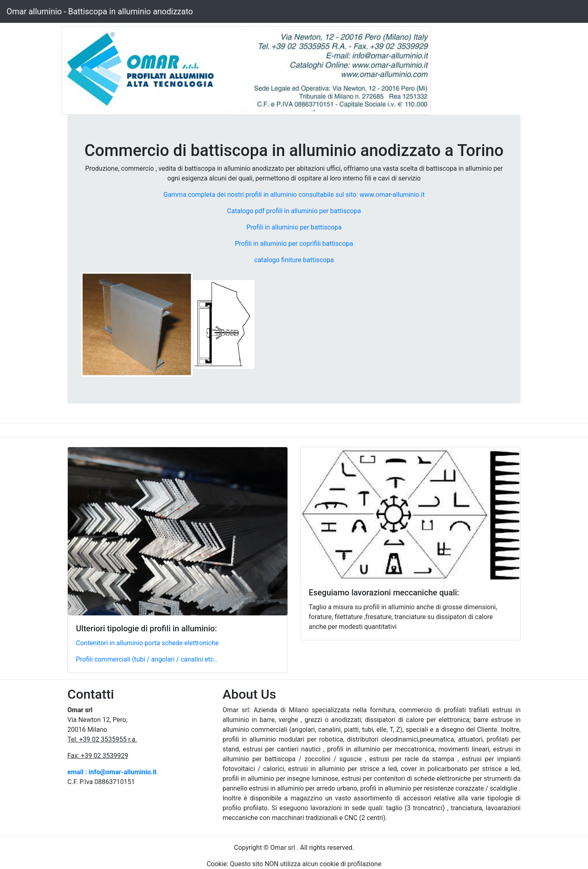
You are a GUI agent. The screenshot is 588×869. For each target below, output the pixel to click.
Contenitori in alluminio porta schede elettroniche (147, 643)
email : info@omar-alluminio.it (112, 772)
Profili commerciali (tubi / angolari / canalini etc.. (147, 659)
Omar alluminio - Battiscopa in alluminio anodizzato (100, 11)
